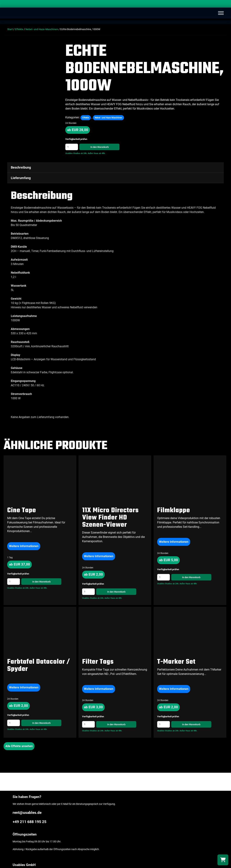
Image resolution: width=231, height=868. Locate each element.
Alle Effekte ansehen (19, 746)
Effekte (19, 29)
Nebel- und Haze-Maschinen (42, 29)
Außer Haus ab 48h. (97, 153)
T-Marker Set (176, 662)
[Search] (225, 4)
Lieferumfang (21, 178)
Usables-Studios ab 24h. (76, 153)
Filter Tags (98, 662)
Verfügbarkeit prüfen (76, 139)
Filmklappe (174, 511)
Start (10, 29)
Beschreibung (21, 167)
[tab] (115, 167)
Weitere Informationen (24, 546)
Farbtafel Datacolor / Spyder (39, 666)
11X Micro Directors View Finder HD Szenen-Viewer (110, 518)
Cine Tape (22, 511)
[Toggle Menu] (221, 13)
